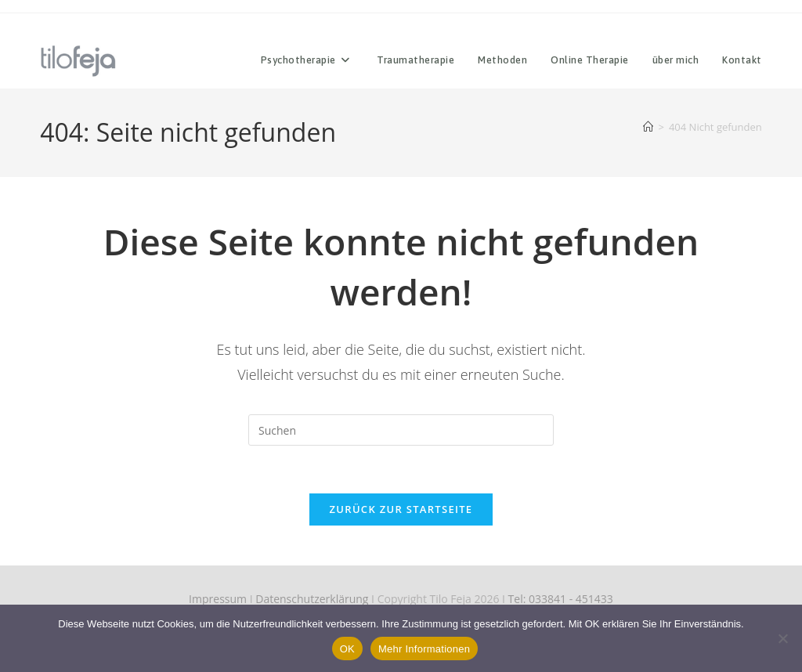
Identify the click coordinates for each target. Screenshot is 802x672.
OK (347, 649)
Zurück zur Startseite (401, 509)
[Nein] (782, 638)
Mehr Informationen (424, 649)
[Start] (648, 127)
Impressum (218, 599)
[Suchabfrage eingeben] (401, 430)
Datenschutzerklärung (312, 599)
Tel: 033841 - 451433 (561, 599)
